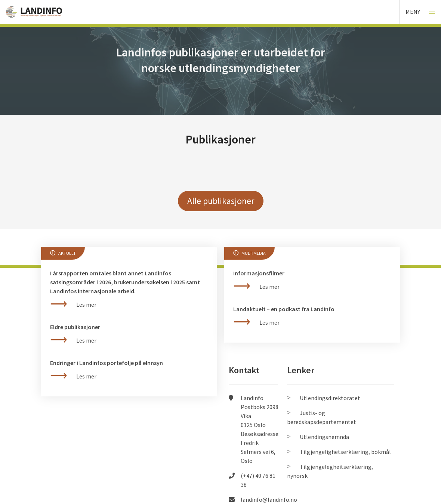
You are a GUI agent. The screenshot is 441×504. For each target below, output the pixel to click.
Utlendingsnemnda (324, 437)
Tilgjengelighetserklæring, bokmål (345, 452)
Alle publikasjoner (221, 201)
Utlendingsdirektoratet (330, 398)
